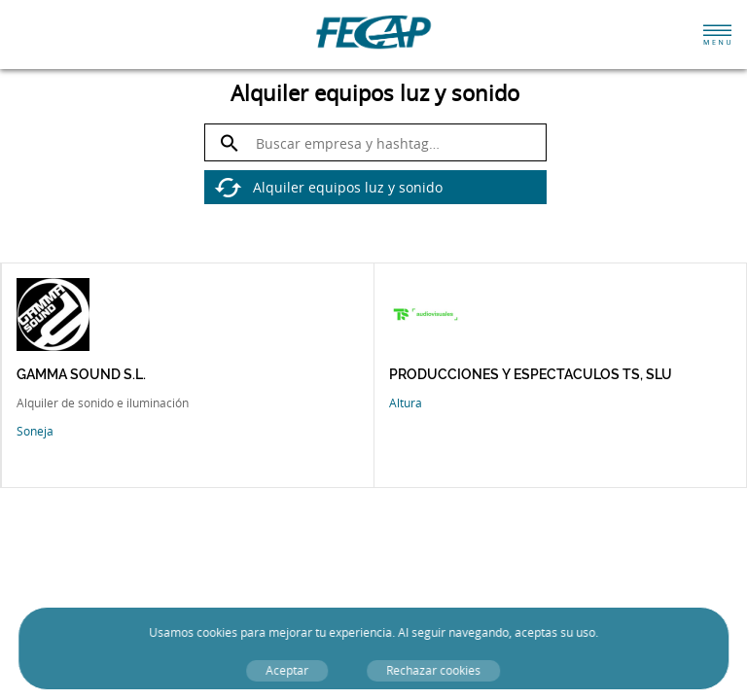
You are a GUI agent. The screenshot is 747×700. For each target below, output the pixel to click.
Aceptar (288, 670)
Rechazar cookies (434, 670)
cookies (217, 632)
